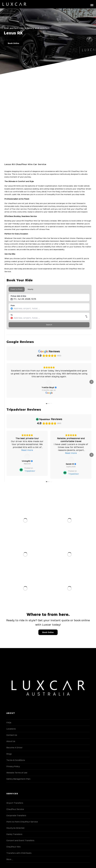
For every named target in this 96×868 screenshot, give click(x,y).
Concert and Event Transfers (20, 841)
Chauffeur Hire (13, 847)
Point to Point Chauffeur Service (22, 822)
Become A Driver (14, 748)
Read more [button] (27, 380)
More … (10, 859)
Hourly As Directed (15, 828)
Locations (11, 729)
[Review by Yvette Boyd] (27, 390)
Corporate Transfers (16, 816)
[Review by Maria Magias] (71, 390)
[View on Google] (27, 386)
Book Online (13, 43)
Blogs (9, 754)
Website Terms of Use (17, 773)
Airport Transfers (15, 803)
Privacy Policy (13, 766)
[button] (7, 382)
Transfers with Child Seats (19, 853)
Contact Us (12, 735)
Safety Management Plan (18, 779)
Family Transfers (14, 834)
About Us (11, 741)
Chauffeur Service (15, 809)
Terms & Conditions (16, 760)
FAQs (9, 723)
